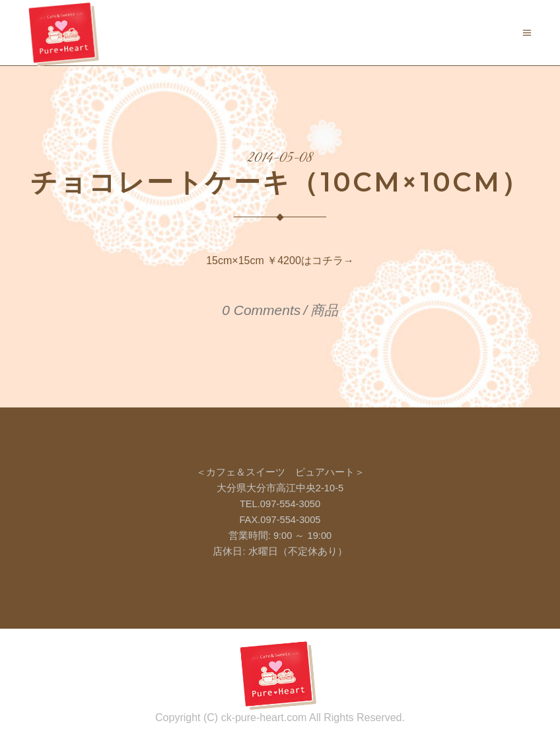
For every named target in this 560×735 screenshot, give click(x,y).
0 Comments (261, 310)
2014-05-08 (280, 158)
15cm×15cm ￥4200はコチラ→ (280, 261)
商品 (324, 310)
